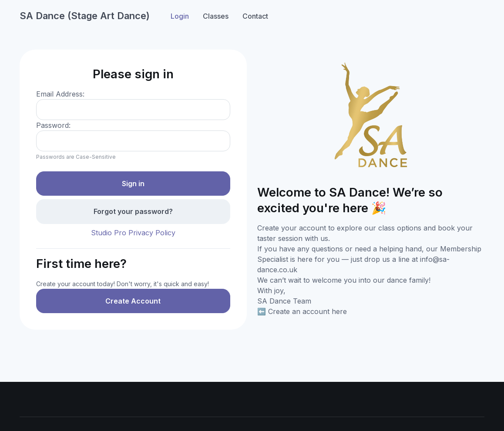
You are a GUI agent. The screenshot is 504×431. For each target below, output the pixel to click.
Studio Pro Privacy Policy (133, 233)
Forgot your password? (133, 211)
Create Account (133, 301)
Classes (216, 16)
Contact (255, 16)
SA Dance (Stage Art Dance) (85, 16)
